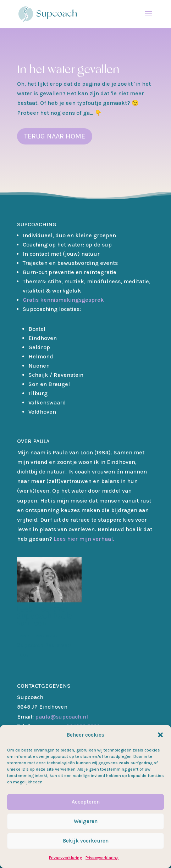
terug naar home (55, 136)
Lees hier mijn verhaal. (84, 539)
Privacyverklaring (65, 858)
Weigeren (86, 821)
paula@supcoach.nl (53, 717)
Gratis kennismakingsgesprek (63, 300)
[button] (160, 735)
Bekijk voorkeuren (86, 841)
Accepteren (86, 802)
